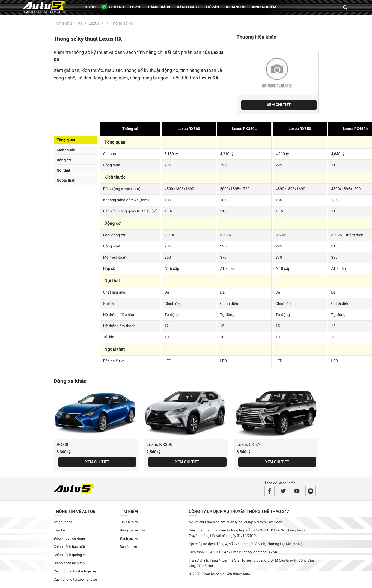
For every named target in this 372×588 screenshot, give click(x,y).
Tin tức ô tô (129, 522)
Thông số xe (122, 23)
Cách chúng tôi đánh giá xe (75, 571)
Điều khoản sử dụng (69, 539)
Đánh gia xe (129, 539)
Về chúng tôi (64, 522)
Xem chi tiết (279, 105)
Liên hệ (59, 531)
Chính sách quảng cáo (71, 555)
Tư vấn (212, 7)
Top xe (136, 7)
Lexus (94, 23)
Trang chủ (63, 23)
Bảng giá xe (188, 7)
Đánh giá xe (160, 7)
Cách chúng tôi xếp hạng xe (75, 580)
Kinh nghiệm (264, 7)
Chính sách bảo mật (69, 547)
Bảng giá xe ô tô (132, 531)
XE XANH (113, 7)
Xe (80, 23)
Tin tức (88, 7)
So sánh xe (236, 7)
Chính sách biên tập (69, 563)
